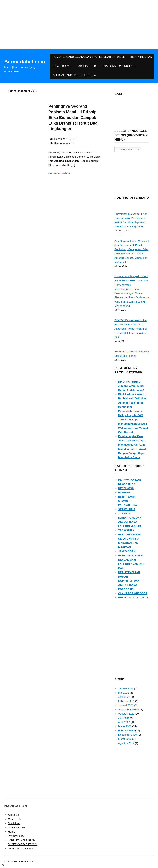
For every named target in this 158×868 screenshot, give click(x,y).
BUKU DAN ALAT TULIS (133, 598)
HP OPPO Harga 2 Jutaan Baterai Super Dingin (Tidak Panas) (131, 386)
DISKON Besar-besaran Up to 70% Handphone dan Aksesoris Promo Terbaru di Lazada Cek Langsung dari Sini (131, 329)
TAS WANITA (126, 530)
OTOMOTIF (125, 501)
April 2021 (124, 697)
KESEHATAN (126, 488)
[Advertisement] (79, 23)
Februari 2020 (126, 731)
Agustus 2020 (126, 714)
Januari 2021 (126, 705)
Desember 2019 (128, 735)
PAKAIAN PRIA (128, 505)
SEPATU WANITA (129, 539)
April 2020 (124, 722)
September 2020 (128, 710)
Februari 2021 (126, 701)
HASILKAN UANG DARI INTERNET (72, 75)
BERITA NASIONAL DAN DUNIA (113, 66)
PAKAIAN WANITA (130, 535)
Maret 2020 (125, 726)
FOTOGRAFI (126, 589)
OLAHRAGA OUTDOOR (133, 593)
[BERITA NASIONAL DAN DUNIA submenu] (134, 66)
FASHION (124, 493)
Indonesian (124, 149)
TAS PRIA (124, 514)
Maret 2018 (125, 739)
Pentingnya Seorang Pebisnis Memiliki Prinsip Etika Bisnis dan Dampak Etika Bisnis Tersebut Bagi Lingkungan (74, 118)
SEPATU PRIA (127, 509)
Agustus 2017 (126, 743)
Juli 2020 (123, 718)
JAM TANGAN (127, 551)
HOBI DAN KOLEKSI (131, 556)
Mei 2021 (124, 693)
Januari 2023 (126, 689)
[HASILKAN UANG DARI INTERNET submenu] (95, 75)
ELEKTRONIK (127, 497)
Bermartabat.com (25, 62)
